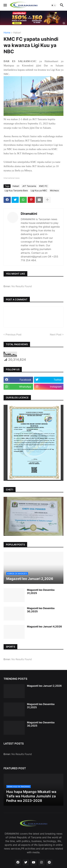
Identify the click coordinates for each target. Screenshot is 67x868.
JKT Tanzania (29, 186)
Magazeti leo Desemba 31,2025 (41, 591)
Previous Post (13, 334)
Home (7, 33)
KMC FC (43, 186)
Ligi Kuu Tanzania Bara (16, 190)
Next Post (56, 334)
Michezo (54, 190)
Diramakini (29, 214)
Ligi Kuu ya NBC (39, 190)
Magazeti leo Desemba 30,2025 (41, 610)
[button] (5, 5)
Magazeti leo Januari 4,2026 (44, 626)
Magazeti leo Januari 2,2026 (44, 686)
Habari (17, 33)
